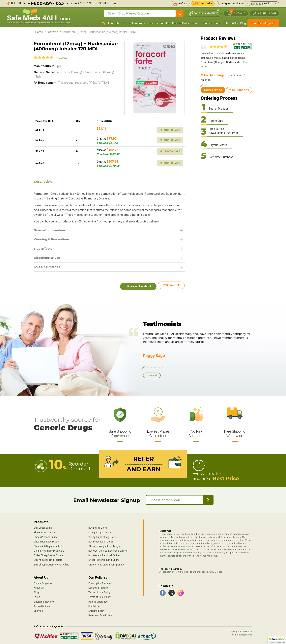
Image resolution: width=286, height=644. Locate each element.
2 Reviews (62, 58)
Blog (243, 23)
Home (39, 32)
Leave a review (213, 90)
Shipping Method (48, 269)
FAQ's (234, 23)
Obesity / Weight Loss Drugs (104, 545)
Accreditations (42, 605)
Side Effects (44, 250)
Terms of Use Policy (99, 592)
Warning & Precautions (53, 240)
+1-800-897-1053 (46, 3)
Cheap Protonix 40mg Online (104, 559)
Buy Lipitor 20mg (43, 527)
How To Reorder (202, 23)
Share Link (171, 287)
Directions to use (48, 259)
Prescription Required (100, 582)
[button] (277, 640)
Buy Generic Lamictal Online (104, 555)
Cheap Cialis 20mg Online (103, 536)
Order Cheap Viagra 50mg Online (106, 564)
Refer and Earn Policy (100, 614)
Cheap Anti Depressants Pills (50, 545)
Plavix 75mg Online (44, 532)
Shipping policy (96, 610)
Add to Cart (170, 130)
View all (153, 375)
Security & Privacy (98, 587)
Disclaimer (94, 605)
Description (43, 182)
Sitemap (38, 610)
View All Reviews (239, 90)
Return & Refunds (98, 601)
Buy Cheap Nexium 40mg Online (51, 564)
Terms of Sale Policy (100, 596)
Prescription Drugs (133, 23)
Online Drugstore (43, 582)
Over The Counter (158, 23)
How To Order (181, 23)
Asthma (53, 32)
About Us (113, 23)
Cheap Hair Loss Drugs (46, 541)
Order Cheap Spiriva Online (48, 555)
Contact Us (221, 23)
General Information (51, 231)
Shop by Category (262, 23)
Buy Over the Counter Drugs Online (108, 550)
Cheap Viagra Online (100, 532)
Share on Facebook (137, 287)
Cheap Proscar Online (46, 536)
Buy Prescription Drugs (101, 541)
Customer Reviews (44, 601)
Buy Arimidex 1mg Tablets (48, 559)
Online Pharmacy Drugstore (49, 550)
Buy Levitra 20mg (98, 527)
